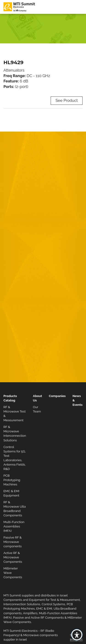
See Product (67, 100)
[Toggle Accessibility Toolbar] (77, 635)
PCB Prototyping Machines (12, 480)
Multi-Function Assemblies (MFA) (14, 526)
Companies (57, 396)
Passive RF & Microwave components (12, 542)
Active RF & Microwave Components (13, 557)
